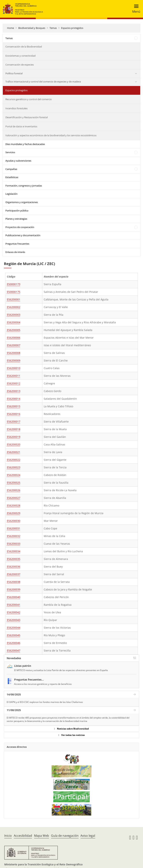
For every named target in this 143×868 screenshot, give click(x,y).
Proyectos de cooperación (20, 227)
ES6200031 (14, 528)
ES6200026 (14, 490)
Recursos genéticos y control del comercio (29, 99)
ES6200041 (14, 605)
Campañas (11, 169)
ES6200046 (14, 643)
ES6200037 (14, 574)
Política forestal (14, 73)
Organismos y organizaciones (22, 202)
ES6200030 (14, 521)
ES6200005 (14, 330)
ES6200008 (14, 353)
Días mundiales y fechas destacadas (25, 144)
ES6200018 (14, 429)
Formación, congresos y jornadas (24, 186)
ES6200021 (14, 452)
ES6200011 (14, 376)
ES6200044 (14, 628)
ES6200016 (14, 414)
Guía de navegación (65, 836)
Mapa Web (42, 836)
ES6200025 (14, 483)
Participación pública (17, 211)
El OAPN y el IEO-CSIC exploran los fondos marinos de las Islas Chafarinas (45, 702)
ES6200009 (14, 360)
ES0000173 (14, 284)
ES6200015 (14, 406)
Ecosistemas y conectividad (20, 56)
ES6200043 (14, 620)
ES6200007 (14, 345)
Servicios (10, 152)
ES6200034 (14, 551)
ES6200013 (14, 391)
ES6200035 (14, 559)
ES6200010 (14, 368)
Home (11, 28)
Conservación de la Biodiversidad (24, 47)
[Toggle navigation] (135, 9)
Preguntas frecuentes (17, 244)
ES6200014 (14, 399)
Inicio (8, 836)
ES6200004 (14, 322)
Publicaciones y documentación (23, 235)
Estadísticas (12, 177)
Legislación (11, 194)
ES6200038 (14, 582)
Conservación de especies (20, 65)
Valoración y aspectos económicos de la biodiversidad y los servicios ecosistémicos (51, 135)
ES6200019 (14, 437)
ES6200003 (14, 315)
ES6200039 (14, 589)
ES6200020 (14, 444)
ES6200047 (14, 650)
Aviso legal (88, 836)
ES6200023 (14, 467)
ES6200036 (14, 567)
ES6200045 (14, 635)
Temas (53, 28)
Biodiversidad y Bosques (32, 28)
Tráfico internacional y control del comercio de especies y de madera (43, 82)
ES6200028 (14, 505)
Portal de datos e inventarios (21, 126)
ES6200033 (14, 544)
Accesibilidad (23, 836)
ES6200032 (14, 536)
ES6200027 (14, 498)
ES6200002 (14, 307)
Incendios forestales (16, 108)
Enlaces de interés (15, 252)
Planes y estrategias (16, 219)
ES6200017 (14, 422)
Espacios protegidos (72, 28)
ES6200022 (14, 460)
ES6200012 (14, 383)
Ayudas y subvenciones (18, 161)
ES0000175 (14, 292)
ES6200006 (14, 338)
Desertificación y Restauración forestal (27, 117)
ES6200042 (14, 612)
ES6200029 (14, 513)
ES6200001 (14, 299)
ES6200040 (14, 597)
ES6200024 (14, 475)
